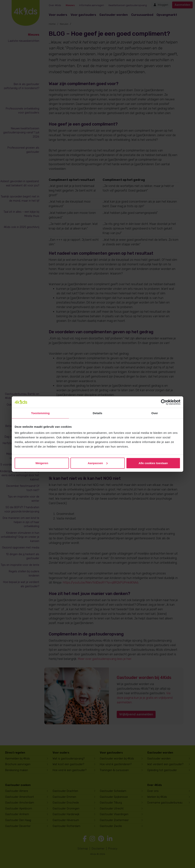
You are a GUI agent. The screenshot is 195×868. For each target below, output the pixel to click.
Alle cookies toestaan (153, 463)
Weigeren (42, 463)
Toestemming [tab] (40, 413)
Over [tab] (155, 413)
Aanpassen (98, 463)
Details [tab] (97, 413)
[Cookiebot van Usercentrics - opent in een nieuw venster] (164, 402)
